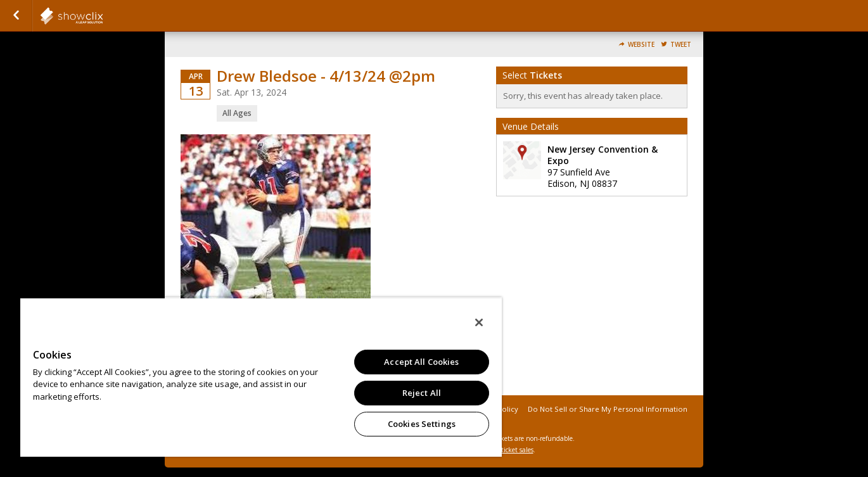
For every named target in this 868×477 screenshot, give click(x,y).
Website (641, 45)
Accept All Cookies (421, 362)
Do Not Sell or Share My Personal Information (608, 409)
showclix (103, 16)
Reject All (422, 393)
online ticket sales (507, 450)
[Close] (479, 322)
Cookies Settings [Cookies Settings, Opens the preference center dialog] (422, 424)
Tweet (681, 45)
